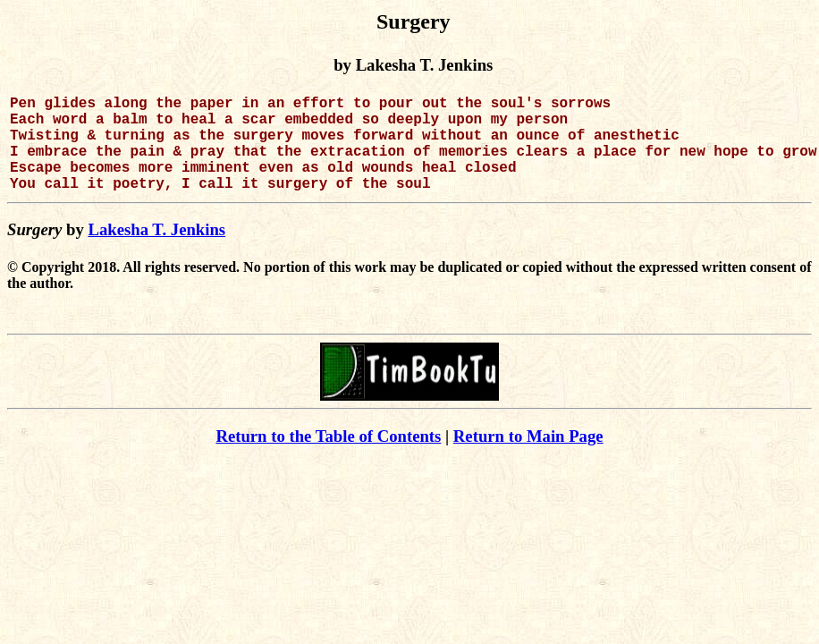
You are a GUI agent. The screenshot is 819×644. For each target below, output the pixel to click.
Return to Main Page (528, 458)
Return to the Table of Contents (328, 458)
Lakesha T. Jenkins (156, 251)
